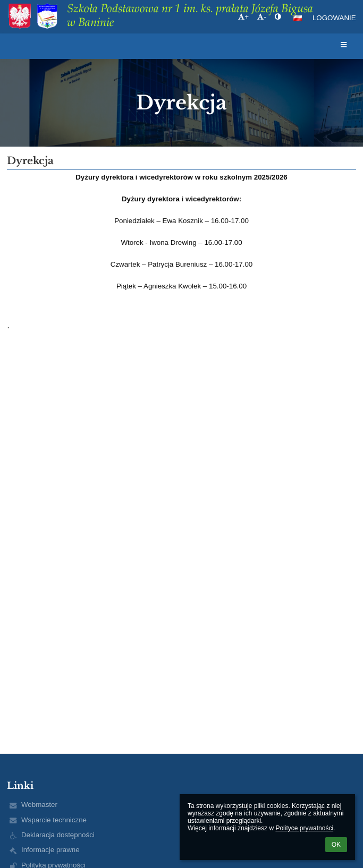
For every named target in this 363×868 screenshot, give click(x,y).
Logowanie (334, 18)
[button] (298, 18)
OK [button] (336, 845)
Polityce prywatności (304, 828)
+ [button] (243, 17)
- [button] (261, 17)
